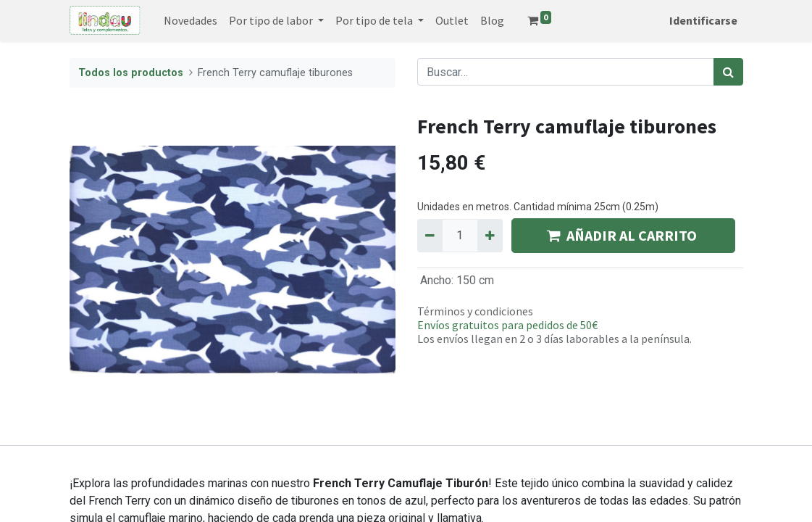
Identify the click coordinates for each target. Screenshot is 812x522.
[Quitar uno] (430, 236)
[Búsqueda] (728, 72)
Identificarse (703, 20)
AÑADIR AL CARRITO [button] (623, 235)
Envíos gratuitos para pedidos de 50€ (507, 325)
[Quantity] (460, 236)
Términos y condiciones (475, 311)
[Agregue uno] (490, 236)
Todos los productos (131, 73)
